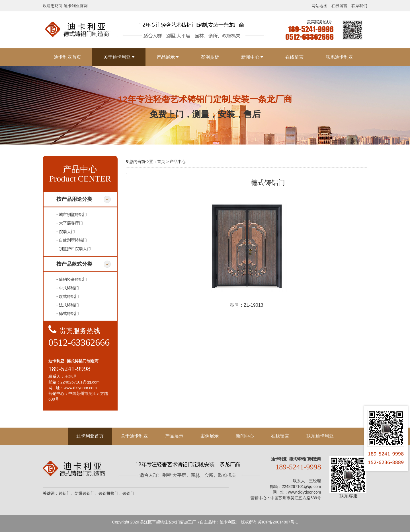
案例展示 (210, 436)
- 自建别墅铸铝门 (72, 240)
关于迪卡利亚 (134, 436)
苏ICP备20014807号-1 (278, 522)
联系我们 (359, 6)
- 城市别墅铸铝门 (72, 215)
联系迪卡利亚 (320, 436)
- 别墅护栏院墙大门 (74, 249)
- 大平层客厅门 (70, 223)
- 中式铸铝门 (68, 288)
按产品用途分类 (74, 199)
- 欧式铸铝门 (68, 296)
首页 (161, 162)
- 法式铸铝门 (68, 305)
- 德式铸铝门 (68, 314)
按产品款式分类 (74, 264)
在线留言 (339, 6)
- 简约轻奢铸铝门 (72, 279)
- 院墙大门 (66, 232)
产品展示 (174, 436)
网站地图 (319, 6)
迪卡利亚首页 (90, 436)
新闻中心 (245, 436)
